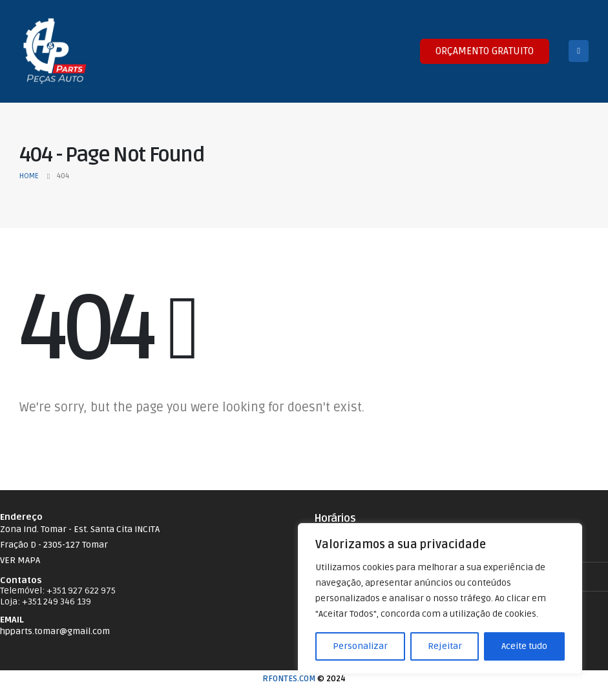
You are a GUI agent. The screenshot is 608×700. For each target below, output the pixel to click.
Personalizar (360, 646)
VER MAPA (20, 560)
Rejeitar (445, 646)
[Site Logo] (55, 51)
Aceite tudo (524, 646)
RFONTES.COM (289, 679)
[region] (440, 599)
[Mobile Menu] (579, 51)
